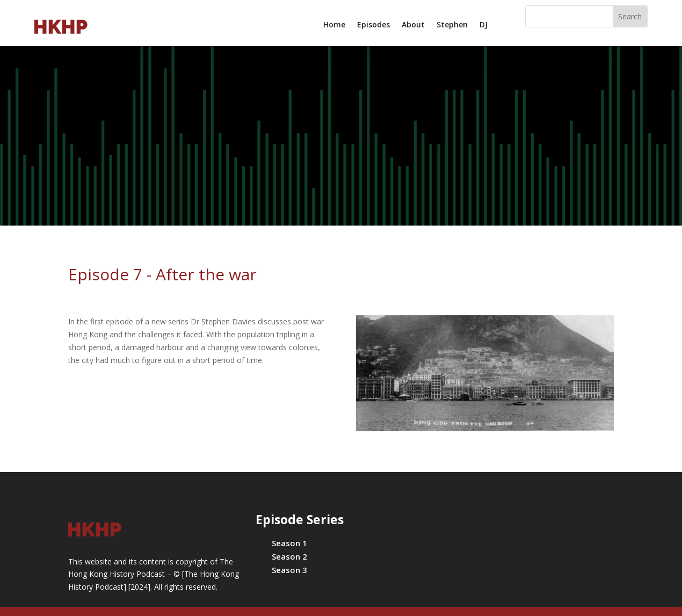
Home (334, 25)
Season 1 (289, 543)
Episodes (373, 25)
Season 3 (289, 570)
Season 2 (289, 556)
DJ (484, 25)
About (413, 25)
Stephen (452, 25)
